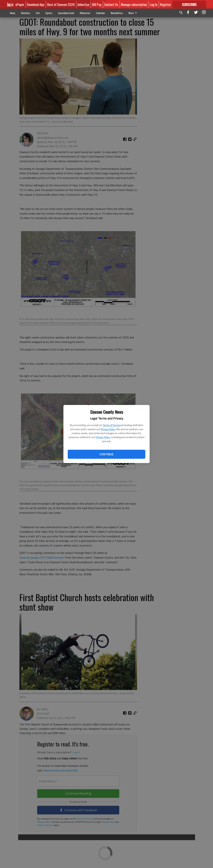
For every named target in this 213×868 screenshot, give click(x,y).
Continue (106, 454)
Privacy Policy (108, 429)
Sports (49, 13)
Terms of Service (112, 425)
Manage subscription (134, 4)
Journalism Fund (66, 13)
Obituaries (85, 13)
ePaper (20, 4)
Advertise (83, 4)
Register (165, 4)
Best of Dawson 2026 (61, 4)
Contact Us (111, 4)
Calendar (100, 13)
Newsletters (117, 13)
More (133, 13)
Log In (154, 4)
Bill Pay (97, 4)
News (13, 13)
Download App (36, 4)
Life (38, 13)
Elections (26, 13)
